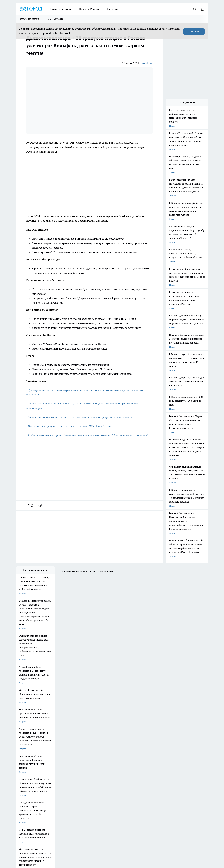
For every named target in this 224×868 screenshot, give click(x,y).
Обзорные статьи (30, 19)
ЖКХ (18, 785)
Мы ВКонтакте (56, 19)
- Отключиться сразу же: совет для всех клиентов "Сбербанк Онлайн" (70, 426)
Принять (194, 32)
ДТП (18, 782)
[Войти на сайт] (202, 9)
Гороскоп (58, 782)
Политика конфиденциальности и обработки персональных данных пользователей (159, 839)
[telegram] (41, 506)
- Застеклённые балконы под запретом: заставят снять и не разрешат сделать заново (80, 417)
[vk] (31, 506)
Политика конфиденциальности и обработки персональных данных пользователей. (68, 788)
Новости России (89, 9)
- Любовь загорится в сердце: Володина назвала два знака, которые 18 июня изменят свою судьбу (88, 435)
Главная (95, 785)
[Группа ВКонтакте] (147, 769)
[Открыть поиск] (195, 9)
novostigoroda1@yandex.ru (53, 811)
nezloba (147, 63)
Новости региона (60, 9)
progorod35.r (36, 803)
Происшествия (98, 782)
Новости (113, 9)
